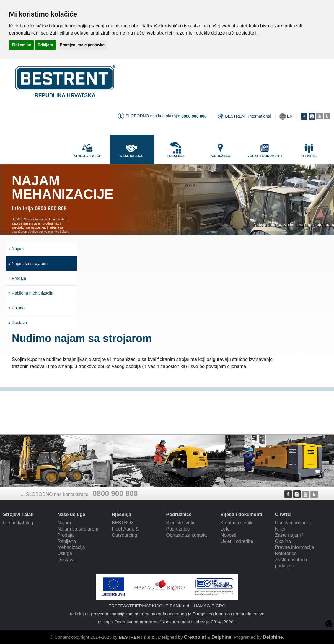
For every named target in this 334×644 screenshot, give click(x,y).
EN (290, 116)
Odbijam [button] (45, 45)
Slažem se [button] (21, 45)
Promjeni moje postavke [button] (82, 45)
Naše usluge (265, 225)
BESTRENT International (248, 116)
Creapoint (195, 637)
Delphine (221, 637)
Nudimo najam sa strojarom (309, 225)
